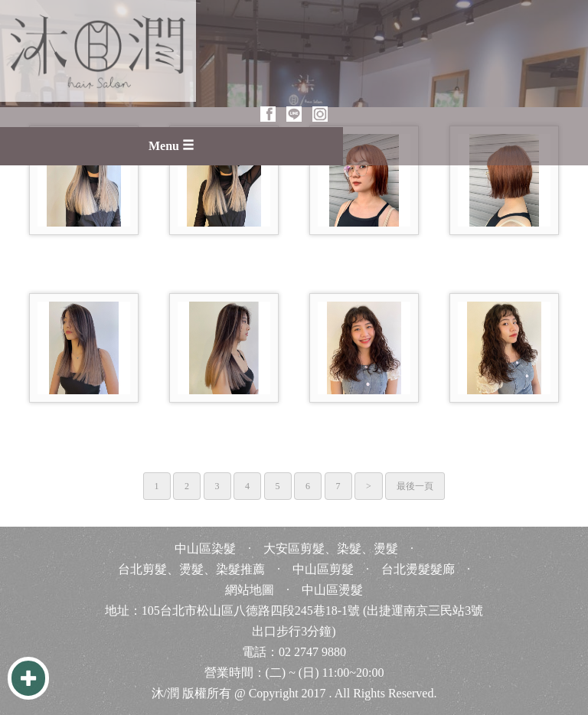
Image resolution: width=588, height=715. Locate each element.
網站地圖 (250, 590)
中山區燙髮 (332, 590)
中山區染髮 (205, 548)
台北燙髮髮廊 (418, 569)
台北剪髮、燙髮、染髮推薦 (191, 569)
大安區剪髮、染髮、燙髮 (331, 548)
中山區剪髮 (323, 569)
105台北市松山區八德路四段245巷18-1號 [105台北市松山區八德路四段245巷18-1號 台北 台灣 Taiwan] (251, 611)
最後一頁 (415, 486)
